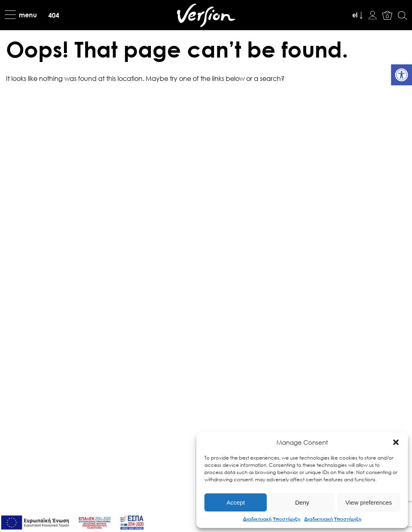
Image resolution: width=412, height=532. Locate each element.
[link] (402, 75)
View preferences (369, 502)
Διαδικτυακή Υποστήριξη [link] (272, 519)
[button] (396, 442)
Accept (236, 502)
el (355, 15)
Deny (302, 502)
